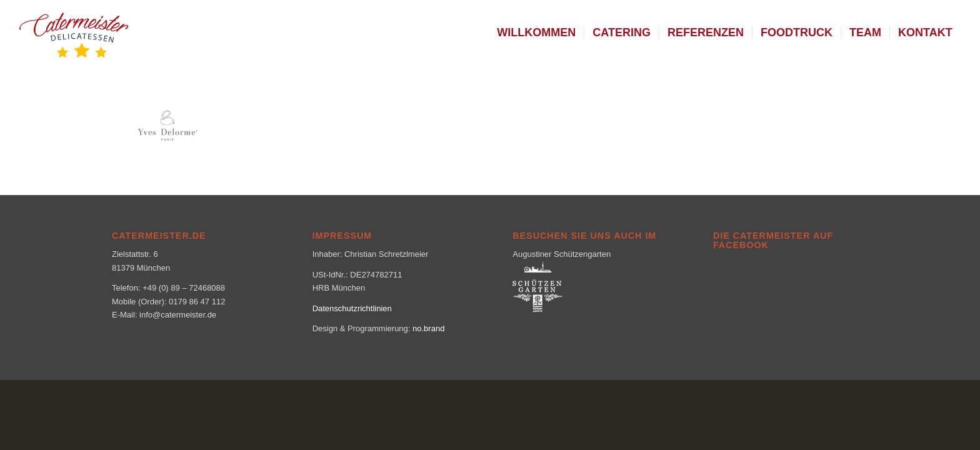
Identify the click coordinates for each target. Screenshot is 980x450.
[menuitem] (536, 32)
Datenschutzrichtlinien (352, 308)
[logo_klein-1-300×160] (73, 32)
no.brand (428, 328)
